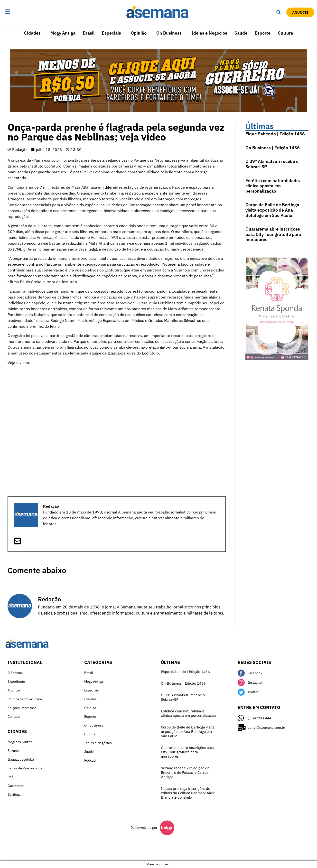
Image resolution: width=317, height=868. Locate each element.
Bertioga (14, 794)
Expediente (16, 681)
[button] (23, 12)
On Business (169, 33)
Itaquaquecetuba (21, 759)
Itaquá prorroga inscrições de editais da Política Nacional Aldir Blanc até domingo (188, 793)
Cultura (285, 33)
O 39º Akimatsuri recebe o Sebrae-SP (272, 164)
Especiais (111, 33)
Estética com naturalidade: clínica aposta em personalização (273, 186)
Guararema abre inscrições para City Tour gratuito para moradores (273, 234)
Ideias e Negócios (209, 33)
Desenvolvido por (144, 828)
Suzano (13, 751)
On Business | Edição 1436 (273, 148)
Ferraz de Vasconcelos (25, 768)
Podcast (90, 760)
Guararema (16, 786)
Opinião (139, 33)
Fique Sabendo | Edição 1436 (275, 134)
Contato (14, 717)
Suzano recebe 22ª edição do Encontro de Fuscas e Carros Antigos (185, 772)
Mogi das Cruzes (20, 742)
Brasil (89, 33)
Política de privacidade (25, 699)
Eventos (90, 699)
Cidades (32, 33)
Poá (10, 777)
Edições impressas (22, 708)
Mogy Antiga (63, 33)
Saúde (241, 33)
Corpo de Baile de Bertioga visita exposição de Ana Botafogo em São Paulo (272, 210)
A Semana (15, 673)
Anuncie (14, 690)
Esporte (263, 33)
